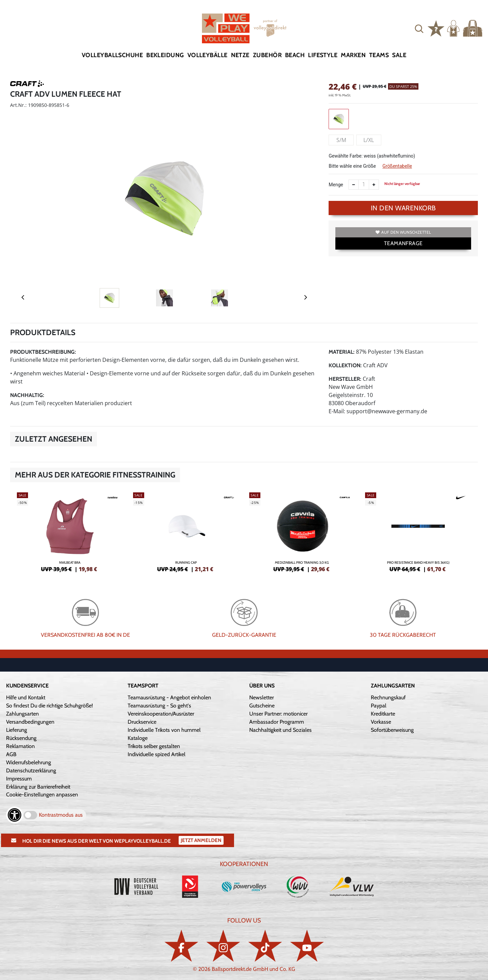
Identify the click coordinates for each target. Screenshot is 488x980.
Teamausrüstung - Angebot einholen (169, 697)
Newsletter (262, 697)
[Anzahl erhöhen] (374, 185)
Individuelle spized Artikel (157, 754)
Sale (399, 55)
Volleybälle (208, 55)
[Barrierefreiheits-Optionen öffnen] (15, 815)
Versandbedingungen (30, 722)
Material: (342, 352)
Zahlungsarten (22, 714)
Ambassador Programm (277, 722)
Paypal (379, 706)
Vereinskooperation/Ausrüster (161, 714)
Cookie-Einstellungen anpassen (42, 795)
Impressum (19, 779)
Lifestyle (323, 55)
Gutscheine (262, 706)
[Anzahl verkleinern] (354, 185)
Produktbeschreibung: (43, 352)
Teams (379, 55)
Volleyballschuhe (112, 55)
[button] (419, 28)
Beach (295, 55)
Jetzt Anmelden (201, 840)
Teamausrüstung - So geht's (159, 706)
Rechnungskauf (388, 697)
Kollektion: (345, 365)
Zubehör (267, 55)
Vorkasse (381, 722)
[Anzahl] (364, 185)
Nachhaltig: (27, 395)
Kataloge (138, 738)
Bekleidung (165, 55)
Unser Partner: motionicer (278, 714)
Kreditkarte (383, 714)
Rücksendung (21, 738)
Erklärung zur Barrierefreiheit (38, 787)
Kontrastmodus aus (61, 815)
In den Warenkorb (403, 208)
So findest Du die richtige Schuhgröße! (49, 706)
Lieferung (17, 730)
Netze (240, 55)
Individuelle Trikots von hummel (164, 730)
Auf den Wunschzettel (403, 232)
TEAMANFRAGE (403, 243)
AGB (11, 754)
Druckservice (142, 722)
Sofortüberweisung (392, 730)
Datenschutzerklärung (31, 771)
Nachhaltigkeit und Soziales (280, 730)
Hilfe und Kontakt (26, 697)
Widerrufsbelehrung (29, 762)
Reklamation (20, 746)
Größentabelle (397, 166)
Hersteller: (345, 379)
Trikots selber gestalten (154, 746)
